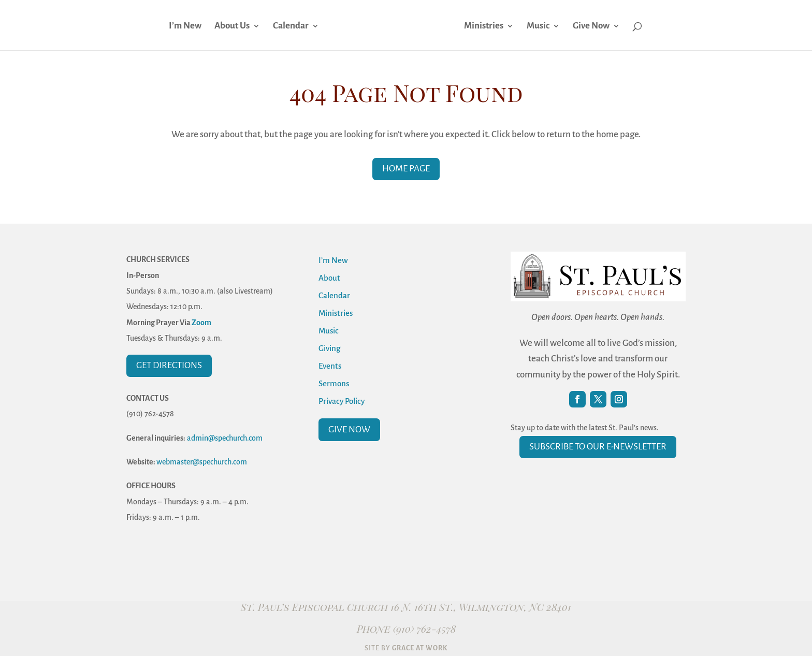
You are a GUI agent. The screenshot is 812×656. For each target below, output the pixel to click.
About (329, 278)
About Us (230, 26)
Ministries (485, 26)
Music (540, 26)
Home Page (406, 169)
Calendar (289, 26)
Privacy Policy (342, 401)
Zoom (201, 323)
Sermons (334, 383)
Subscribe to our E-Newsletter (598, 447)
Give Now (593, 26)
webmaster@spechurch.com (202, 462)
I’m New (184, 26)
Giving (329, 348)
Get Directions (169, 365)
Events (330, 366)
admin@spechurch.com (225, 438)
